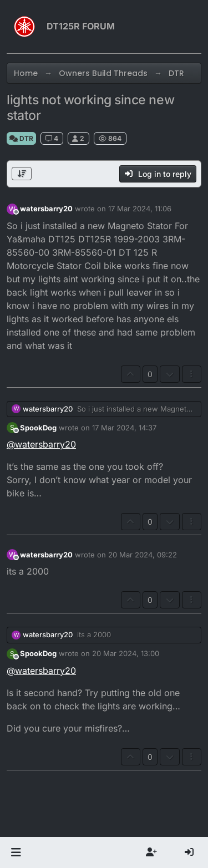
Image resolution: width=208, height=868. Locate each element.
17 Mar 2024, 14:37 (124, 428)
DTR (21, 138)
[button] (16, 852)
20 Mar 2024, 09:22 (143, 555)
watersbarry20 (46, 209)
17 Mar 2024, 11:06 (140, 209)
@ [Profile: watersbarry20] (41, 444)
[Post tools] (192, 374)
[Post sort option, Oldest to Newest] (22, 174)
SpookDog (38, 428)
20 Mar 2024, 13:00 (126, 653)
